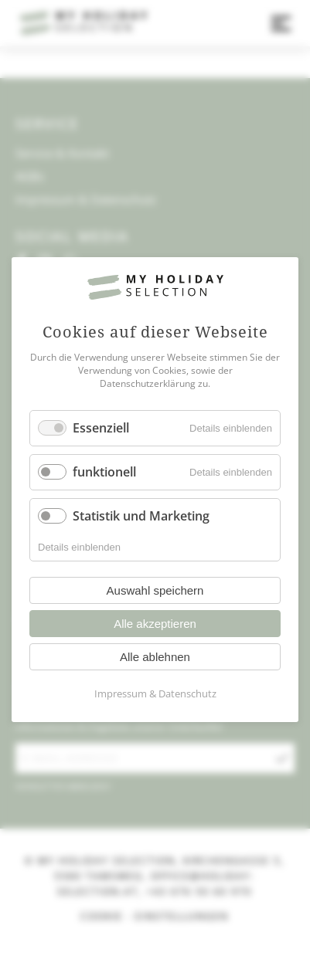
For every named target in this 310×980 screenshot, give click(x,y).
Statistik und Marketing (141, 516)
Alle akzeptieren (155, 624)
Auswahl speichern (155, 591)
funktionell (104, 472)
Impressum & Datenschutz (155, 694)
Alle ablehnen (155, 658)
